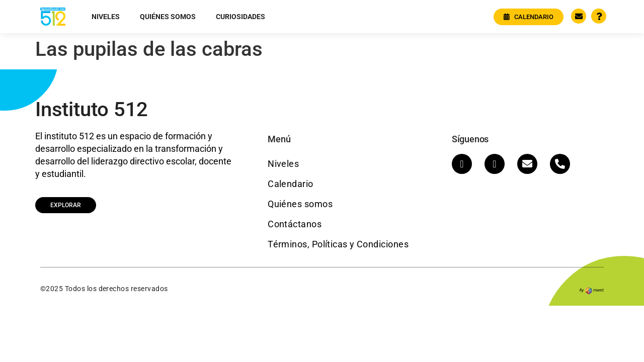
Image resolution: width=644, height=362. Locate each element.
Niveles (106, 17)
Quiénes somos (168, 17)
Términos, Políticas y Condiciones (338, 244)
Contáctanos (295, 224)
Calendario (291, 184)
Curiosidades (240, 17)
